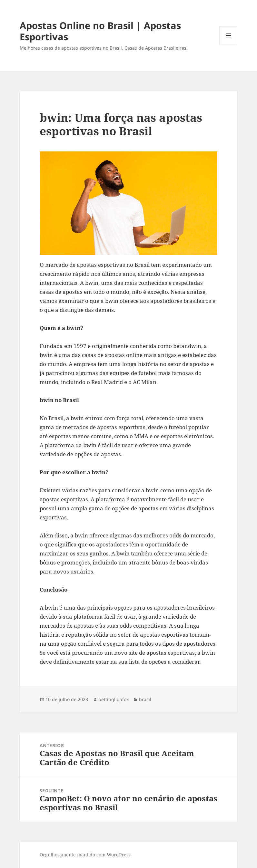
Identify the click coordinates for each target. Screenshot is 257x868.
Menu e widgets (228, 44)
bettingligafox (114, 699)
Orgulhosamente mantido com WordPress (85, 855)
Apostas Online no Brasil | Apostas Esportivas (100, 31)
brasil (145, 699)
